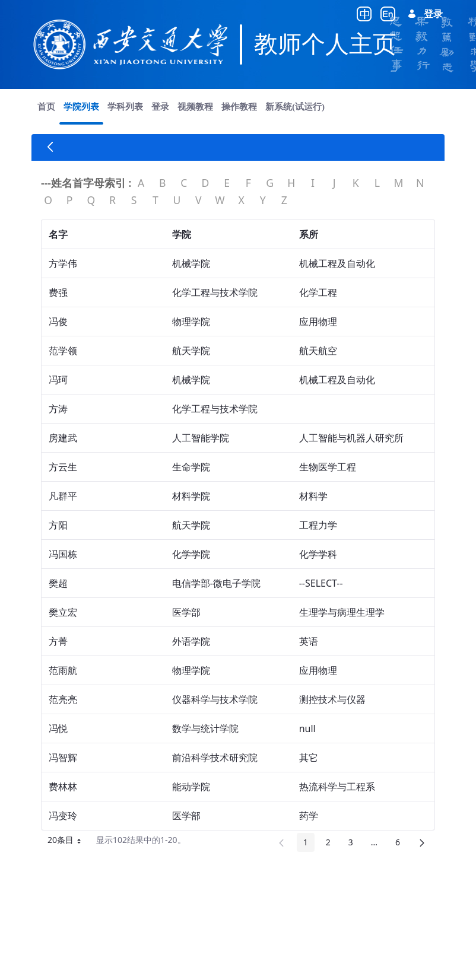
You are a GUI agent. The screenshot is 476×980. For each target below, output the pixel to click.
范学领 (63, 351)
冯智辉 (63, 758)
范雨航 (63, 670)
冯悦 (58, 728)
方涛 (58, 409)
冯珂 (58, 380)
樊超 (58, 583)
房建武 (63, 438)
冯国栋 (63, 554)
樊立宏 (63, 612)
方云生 (63, 467)
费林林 (63, 787)
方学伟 (63, 263)
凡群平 (63, 496)
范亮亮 (63, 699)
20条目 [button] (65, 842)
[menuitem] (46, 107)
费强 (58, 292)
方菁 (58, 641)
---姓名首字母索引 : (86, 183)
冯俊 (58, 322)
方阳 (58, 525)
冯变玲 (63, 816)
